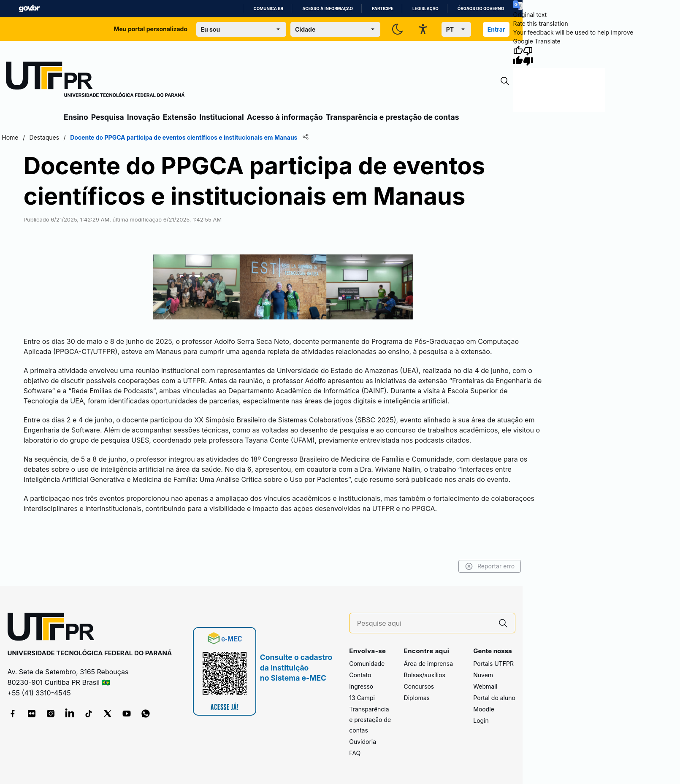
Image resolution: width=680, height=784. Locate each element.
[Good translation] (518, 56)
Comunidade (367, 664)
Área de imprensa (428, 664)
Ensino (76, 117)
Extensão (180, 117)
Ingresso (361, 686)
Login (481, 720)
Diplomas (417, 698)
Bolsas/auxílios (425, 675)
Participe (383, 9)
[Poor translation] (528, 56)
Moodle (484, 709)
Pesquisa (108, 117)
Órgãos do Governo (481, 9)
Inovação (144, 117)
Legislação (425, 9)
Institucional (222, 117)
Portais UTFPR (493, 664)
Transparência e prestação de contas (393, 117)
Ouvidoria (363, 742)
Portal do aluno (494, 698)
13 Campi (362, 698)
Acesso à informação (328, 9)
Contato (360, 675)
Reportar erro (490, 566)
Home (10, 137)
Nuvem (483, 675)
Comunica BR (268, 9)
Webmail (485, 686)
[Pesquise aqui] (424, 623)
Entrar (496, 29)
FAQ (355, 753)
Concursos (419, 686)
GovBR (29, 9)
